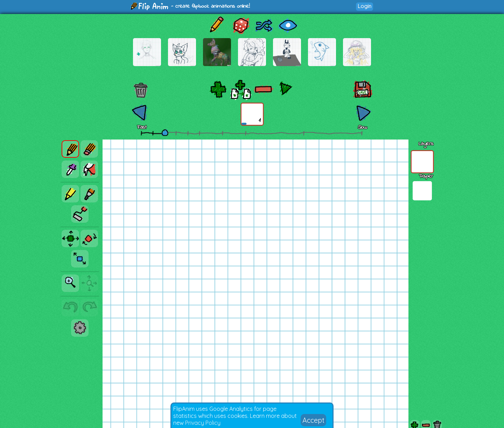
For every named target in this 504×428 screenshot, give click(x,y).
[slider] (165, 133)
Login (365, 6)
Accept (313, 420)
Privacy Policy (203, 423)
